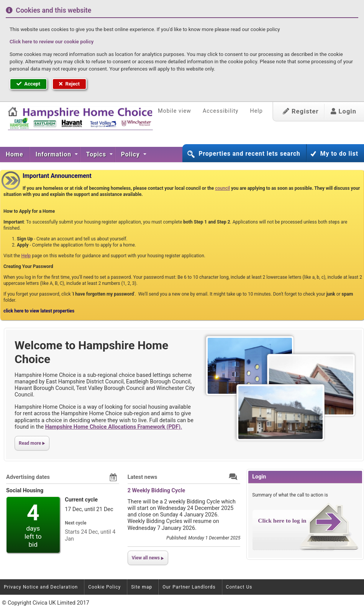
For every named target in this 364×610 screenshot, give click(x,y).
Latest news (143, 477)
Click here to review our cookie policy (52, 42)
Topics (97, 155)
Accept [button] (28, 84)
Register (301, 111)
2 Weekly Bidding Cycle (157, 491)
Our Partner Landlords (189, 587)
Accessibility (221, 111)
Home (15, 155)
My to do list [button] (339, 154)
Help (256, 111)
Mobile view (175, 111)
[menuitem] (15, 155)
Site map (142, 587)
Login (344, 111)
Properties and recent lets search (249, 154)
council (222, 188)
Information (54, 155)
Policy (131, 155)
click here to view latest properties (39, 311)
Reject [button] (69, 84)
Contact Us (239, 587)
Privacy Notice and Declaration (41, 587)
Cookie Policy (104, 587)
